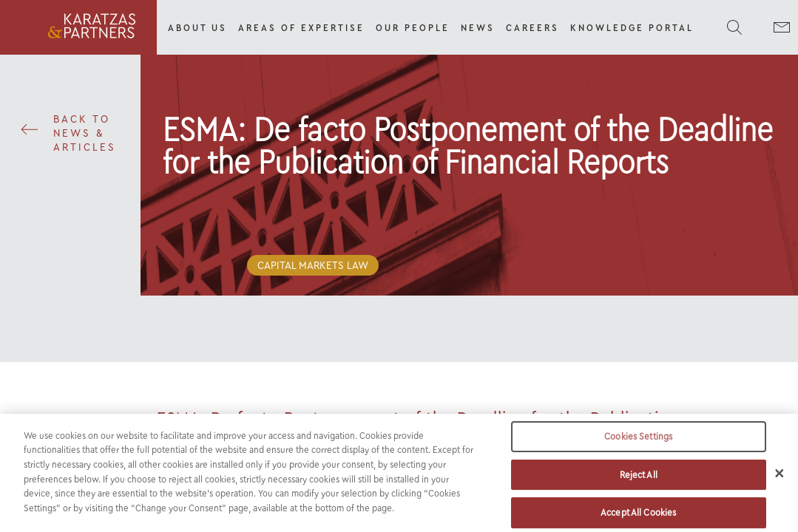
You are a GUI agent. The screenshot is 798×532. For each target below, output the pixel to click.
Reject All (639, 486)
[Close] (780, 484)
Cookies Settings (638, 447)
